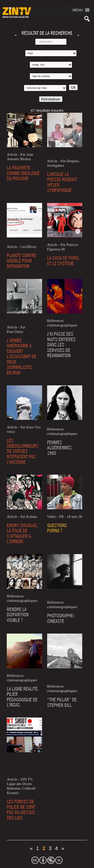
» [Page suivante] (63, 848)
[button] (78, 10)
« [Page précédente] (31, 848)
